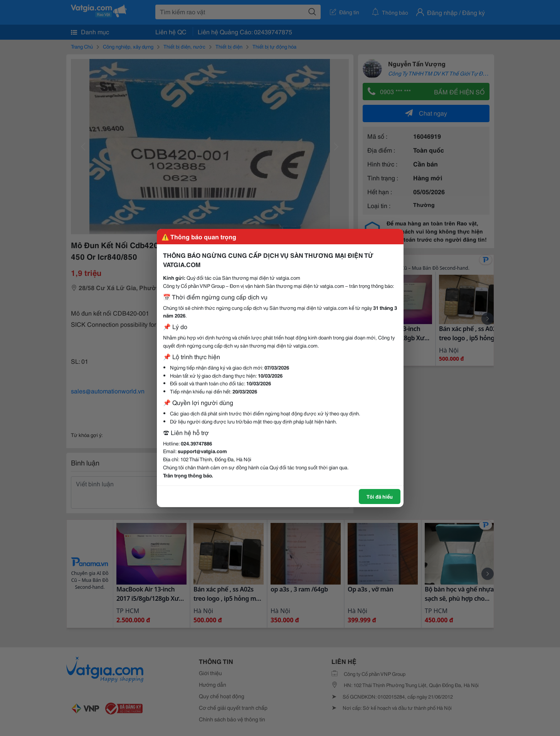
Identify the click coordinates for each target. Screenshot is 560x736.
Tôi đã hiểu (380, 496)
